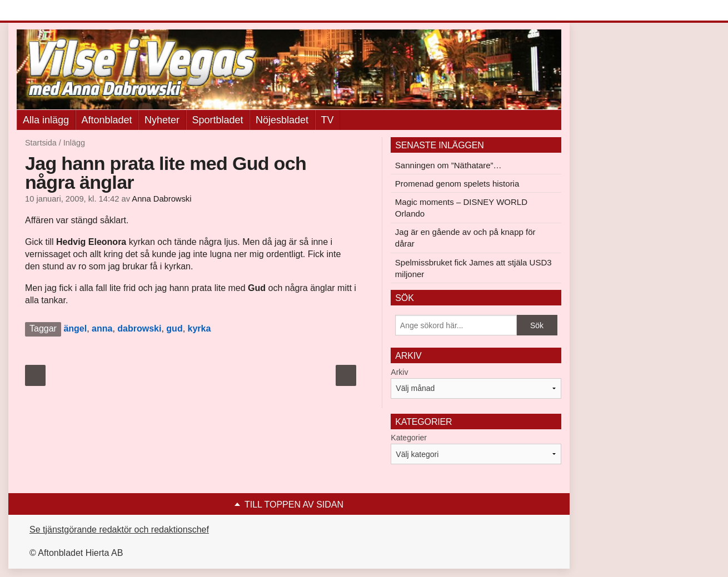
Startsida (41, 143)
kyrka (200, 328)
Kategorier (409, 438)
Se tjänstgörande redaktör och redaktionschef (119, 530)
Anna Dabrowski (161, 199)
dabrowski (139, 328)
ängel (75, 328)
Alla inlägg (46, 120)
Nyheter (162, 120)
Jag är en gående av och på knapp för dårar (465, 238)
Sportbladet (218, 120)
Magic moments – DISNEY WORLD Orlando (461, 208)
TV (328, 120)
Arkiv (399, 372)
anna (102, 328)
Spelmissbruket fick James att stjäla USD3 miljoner (473, 268)
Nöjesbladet (282, 120)
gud (174, 328)
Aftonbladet (107, 120)
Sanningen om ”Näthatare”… (448, 165)
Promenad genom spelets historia (457, 184)
